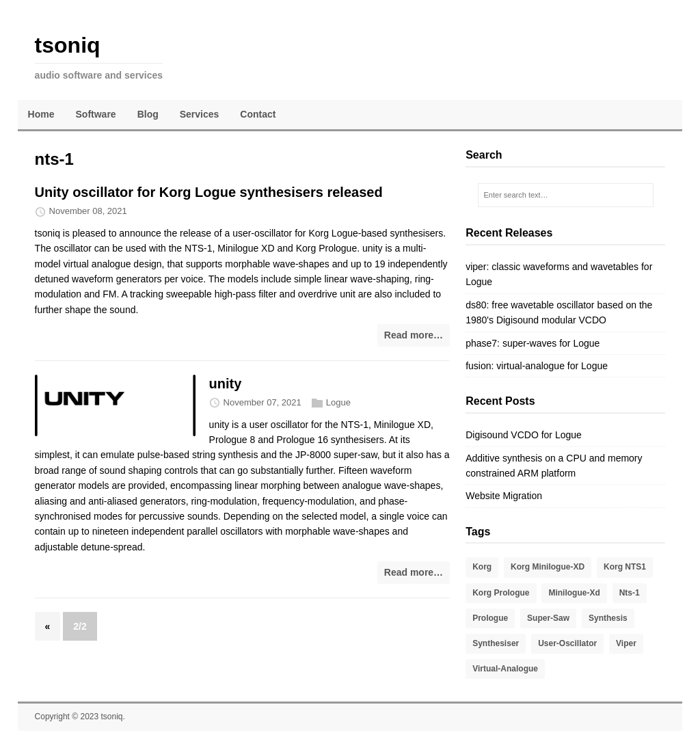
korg (482, 567)
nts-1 (630, 593)
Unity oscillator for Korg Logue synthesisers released (209, 192)
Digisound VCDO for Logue (524, 435)
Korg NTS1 (625, 567)
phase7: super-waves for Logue (533, 343)
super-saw (548, 618)
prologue (490, 618)
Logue (338, 402)
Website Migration (504, 496)
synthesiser (496, 643)
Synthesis (608, 618)
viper (626, 643)
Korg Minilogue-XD (548, 567)
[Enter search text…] (566, 196)
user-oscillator (567, 643)
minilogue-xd (574, 593)
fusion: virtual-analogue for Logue (537, 366)
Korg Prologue (501, 593)
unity (226, 384)
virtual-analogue (505, 669)
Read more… (414, 335)
